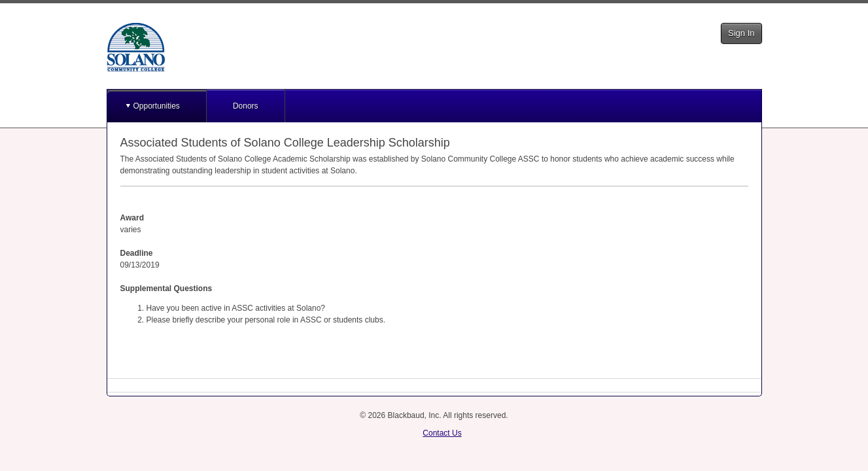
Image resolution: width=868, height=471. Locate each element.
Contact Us (442, 433)
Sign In (741, 33)
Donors (246, 106)
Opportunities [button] (157, 106)
